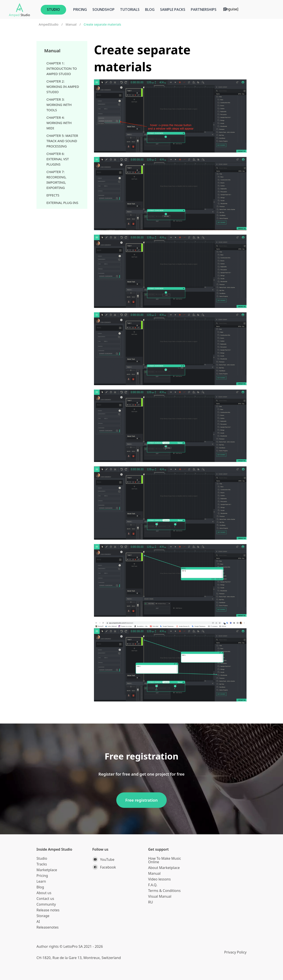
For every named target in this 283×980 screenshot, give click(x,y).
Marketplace (47, 870)
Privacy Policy (235, 952)
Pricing (80, 9)
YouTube (103, 859)
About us (44, 893)
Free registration (141, 800)
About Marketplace (164, 868)
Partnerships (204, 9)
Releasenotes (48, 927)
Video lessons (159, 879)
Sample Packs (173, 9)
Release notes (48, 910)
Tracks (42, 864)
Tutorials (130, 9)
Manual (71, 24)
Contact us (45, 899)
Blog (150, 9)
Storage (43, 916)
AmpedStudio (49, 24)
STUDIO (53, 9)
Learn (41, 881)
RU (151, 902)
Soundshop (103, 9)
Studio (42, 858)
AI (38, 922)
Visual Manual (160, 896)
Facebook (104, 867)
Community (46, 904)
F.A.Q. (153, 885)
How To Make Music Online (165, 860)
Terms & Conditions (164, 891)
